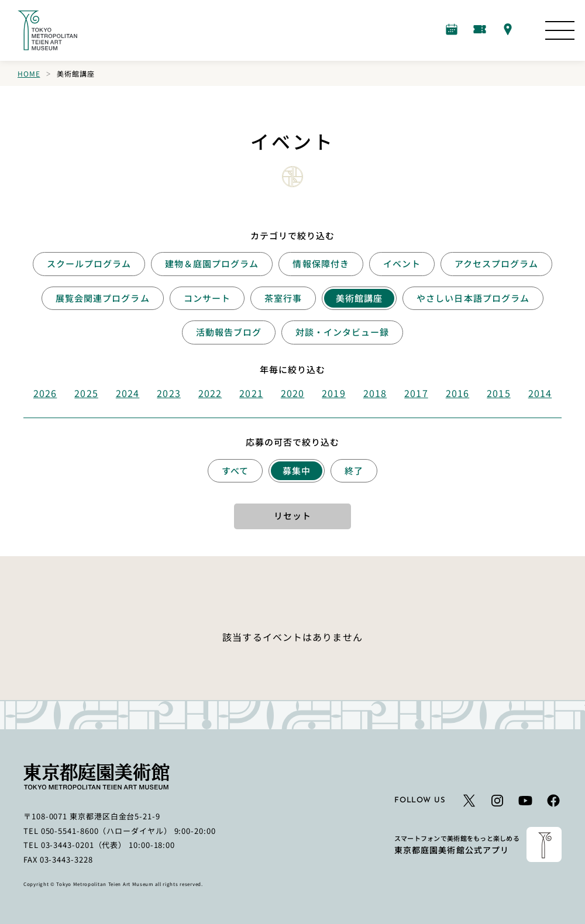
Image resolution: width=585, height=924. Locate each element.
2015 (498, 393)
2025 (86, 393)
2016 (457, 393)
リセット (292, 516)
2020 (292, 393)
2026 (45, 393)
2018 (375, 393)
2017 (416, 393)
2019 (333, 393)
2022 (210, 393)
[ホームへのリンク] (47, 30)
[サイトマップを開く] (560, 30)
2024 (128, 393)
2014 (540, 393)
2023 (168, 393)
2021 (251, 393)
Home (29, 73)
